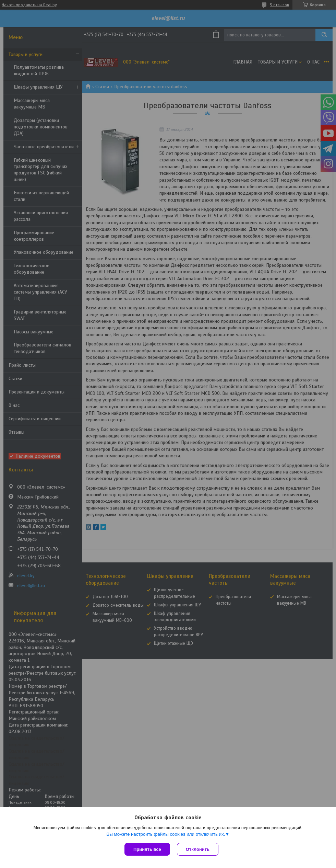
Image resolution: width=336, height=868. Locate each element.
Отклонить (198, 849)
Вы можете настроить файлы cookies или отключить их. (166, 834)
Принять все (147, 849)
